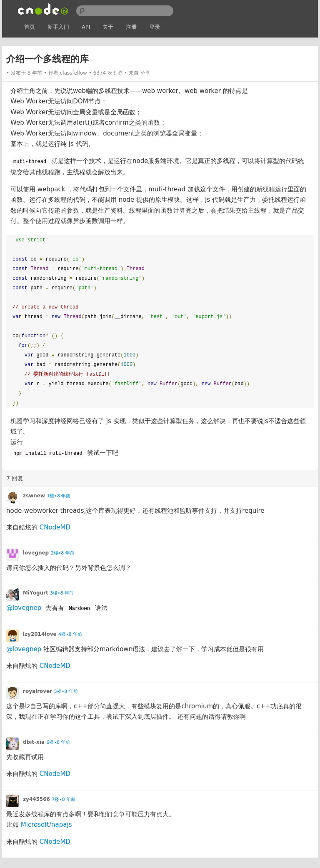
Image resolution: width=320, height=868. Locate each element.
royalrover (37, 691)
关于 (108, 27)
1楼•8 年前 (59, 496)
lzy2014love (40, 634)
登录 (155, 27)
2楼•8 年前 (63, 553)
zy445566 (36, 799)
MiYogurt (36, 593)
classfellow (74, 73)
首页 (30, 27)
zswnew (34, 496)
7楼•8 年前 (64, 799)
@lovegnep (24, 608)
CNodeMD (55, 527)
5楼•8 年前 (66, 691)
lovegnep (36, 553)
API (86, 27)
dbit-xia (34, 742)
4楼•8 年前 (70, 634)
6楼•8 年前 (58, 742)
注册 (131, 27)
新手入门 (58, 27)
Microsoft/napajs (46, 825)
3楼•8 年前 (62, 593)
